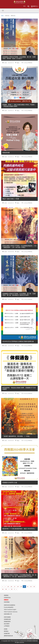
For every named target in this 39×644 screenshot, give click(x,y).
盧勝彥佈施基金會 (8, 636)
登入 (25, 6)
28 (18, 587)
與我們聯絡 (7, 602)
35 (6, 589)
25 (8, 587)
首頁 (2, 16)
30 (24, 587)
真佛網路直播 (7, 619)
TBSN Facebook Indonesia (11, 612)
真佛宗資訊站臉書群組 (10, 605)
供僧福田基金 (7, 598)
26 (11, 587)
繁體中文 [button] (35, 6)
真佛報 (6, 629)
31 (28, 587)
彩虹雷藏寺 (7, 624)
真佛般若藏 (7, 633)
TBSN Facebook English (10, 610)
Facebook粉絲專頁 (9, 607)
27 (15, 587)
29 (21, 587)
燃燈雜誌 (6, 631)
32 (31, 587)
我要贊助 (6, 595)
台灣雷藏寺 (7, 626)
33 (34, 587)
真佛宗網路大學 (8, 614)
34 (3, 589)
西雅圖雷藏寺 (7, 622)
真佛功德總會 (7, 617)
